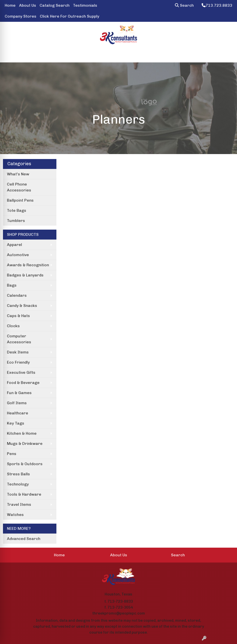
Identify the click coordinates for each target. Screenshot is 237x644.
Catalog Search (55, 5)
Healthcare (18, 413)
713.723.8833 (217, 5)
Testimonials (85, 5)
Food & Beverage (23, 383)
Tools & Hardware (24, 494)
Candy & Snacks (22, 306)
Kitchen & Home (22, 433)
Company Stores (21, 16)
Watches (15, 515)
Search (184, 5)
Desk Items (18, 352)
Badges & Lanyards (25, 275)
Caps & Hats (18, 316)
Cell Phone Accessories (19, 187)
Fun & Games (19, 393)
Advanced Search (24, 539)
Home (10, 5)
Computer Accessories (19, 339)
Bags (12, 285)
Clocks (13, 326)
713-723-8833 (120, 601)
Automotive (18, 255)
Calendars (17, 295)
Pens (12, 454)
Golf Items (17, 403)
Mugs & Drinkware (25, 443)
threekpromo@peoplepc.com (119, 613)
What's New (18, 174)
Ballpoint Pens (20, 200)
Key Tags (16, 423)
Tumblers (16, 221)
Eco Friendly (18, 362)
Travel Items (19, 504)
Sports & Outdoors (25, 464)
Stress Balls (18, 474)
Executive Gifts (21, 372)
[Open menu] (227, 55)
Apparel (14, 245)
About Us (28, 5)
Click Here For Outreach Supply (70, 16)
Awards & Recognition (28, 265)
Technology (18, 484)
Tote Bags (17, 210)
